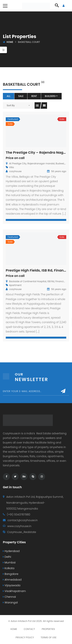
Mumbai (9, 563)
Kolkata (9, 568)
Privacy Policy (25, 637)
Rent (34, 96)
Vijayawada (12, 585)
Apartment (15, 285)
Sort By (11, 105)
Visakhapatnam (14, 591)
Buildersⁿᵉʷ (51, 96)
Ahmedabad (12, 580)
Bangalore (11, 574)
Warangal (10, 602)
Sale (21, 96)
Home (10, 42)
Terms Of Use (49, 637)
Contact (29, 629)
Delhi (7, 557)
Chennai (9, 597)
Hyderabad (11, 551)
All (9, 96)
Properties (48, 629)
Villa (11, 167)
